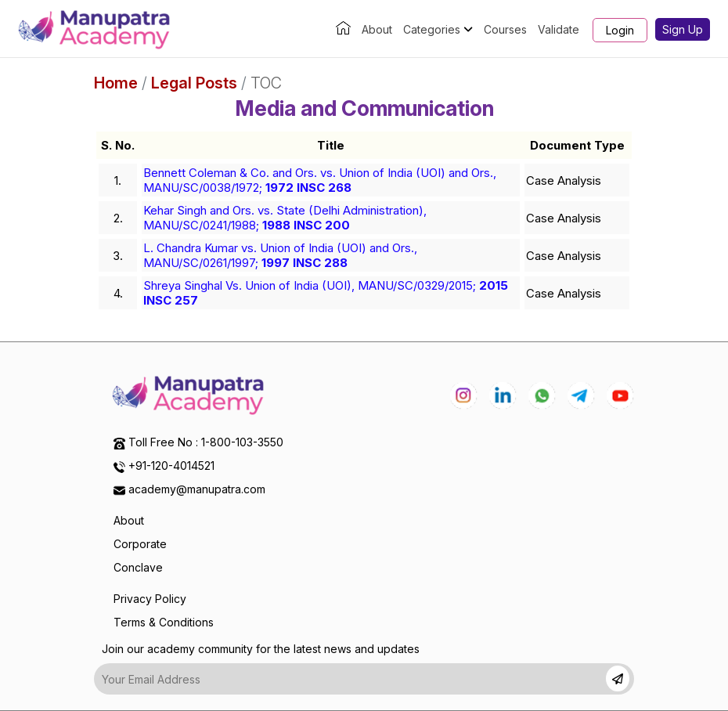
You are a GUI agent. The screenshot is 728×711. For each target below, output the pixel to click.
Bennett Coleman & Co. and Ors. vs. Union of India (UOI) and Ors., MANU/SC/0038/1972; (320, 180)
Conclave (138, 567)
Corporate (140, 544)
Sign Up (683, 29)
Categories (438, 29)
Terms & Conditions (164, 622)
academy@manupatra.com (197, 489)
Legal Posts (194, 83)
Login (620, 30)
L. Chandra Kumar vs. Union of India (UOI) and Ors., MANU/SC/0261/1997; (280, 255)
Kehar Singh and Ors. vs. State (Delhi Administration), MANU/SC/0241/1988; (285, 218)
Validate (559, 29)
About (377, 29)
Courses (505, 29)
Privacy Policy (150, 599)
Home (116, 83)
